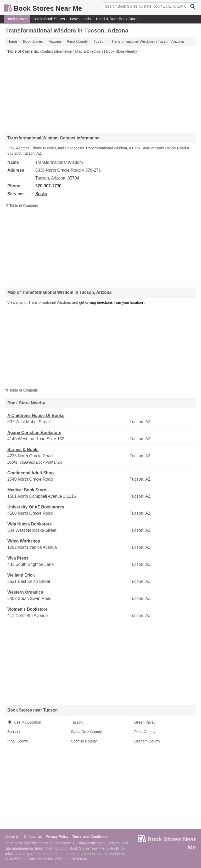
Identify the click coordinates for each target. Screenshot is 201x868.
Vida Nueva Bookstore (30, 524)
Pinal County (18, 741)
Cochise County (84, 741)
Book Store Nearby (121, 51)
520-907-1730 (48, 186)
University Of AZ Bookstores (36, 507)
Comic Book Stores (49, 19)
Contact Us (33, 837)
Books (41, 194)
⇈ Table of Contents (22, 206)
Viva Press (18, 558)
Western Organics (25, 592)
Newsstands (80, 19)
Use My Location (24, 722)
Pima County (145, 732)
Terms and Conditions (90, 837)
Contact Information (56, 51)
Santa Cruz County (86, 732)
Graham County (147, 741)
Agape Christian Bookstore (34, 433)
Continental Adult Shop (30, 473)
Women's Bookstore (27, 609)
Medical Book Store (27, 490)
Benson (13, 732)
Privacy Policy (57, 837)
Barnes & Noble (23, 450)
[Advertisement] (100, 93)
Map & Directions (89, 51)
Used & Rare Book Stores (118, 19)
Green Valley (145, 722)
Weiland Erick (21, 575)
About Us (13, 837)
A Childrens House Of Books (36, 416)
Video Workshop (24, 541)
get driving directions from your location (111, 302)
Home (12, 41)
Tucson (77, 722)
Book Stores (17, 19)
